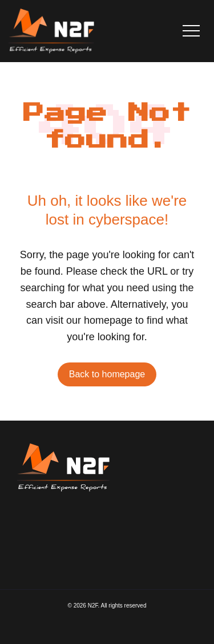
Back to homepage (107, 374)
